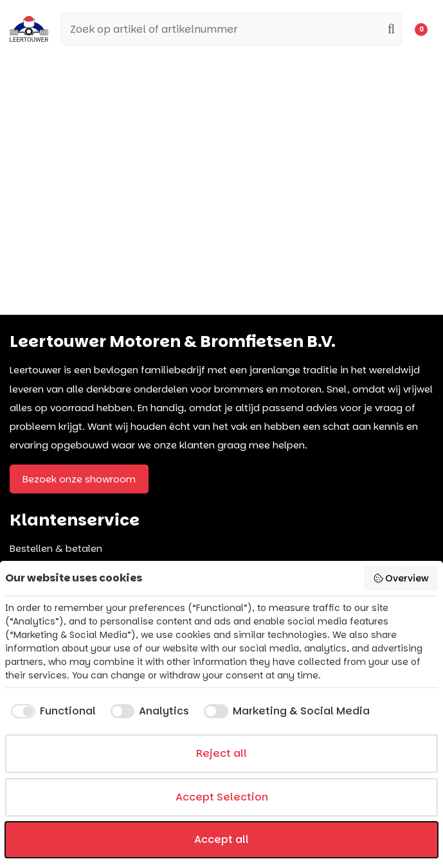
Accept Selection (222, 797)
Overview (401, 578)
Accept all (222, 839)
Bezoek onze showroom (79, 479)
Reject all (222, 753)
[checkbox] (50, 711)
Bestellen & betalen (56, 548)
